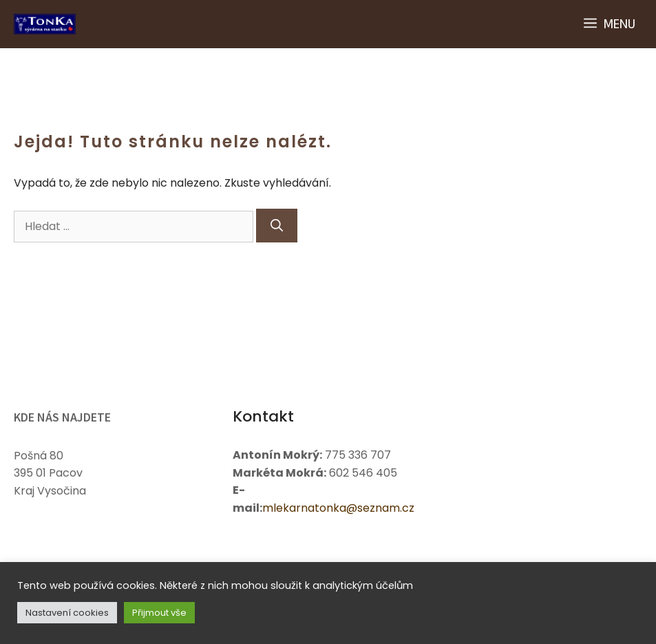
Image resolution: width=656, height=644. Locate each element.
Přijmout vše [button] (159, 613)
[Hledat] (277, 226)
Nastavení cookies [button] (67, 613)
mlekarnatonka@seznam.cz (338, 508)
